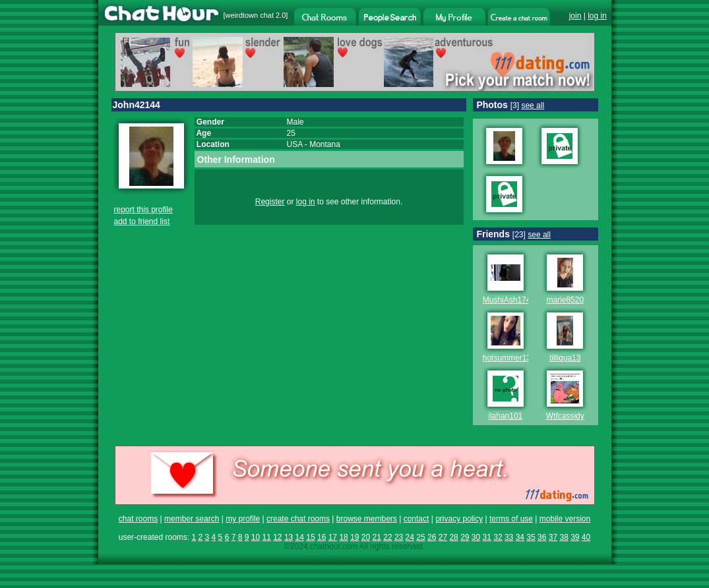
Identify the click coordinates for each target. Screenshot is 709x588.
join (575, 16)
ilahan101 (505, 416)
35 (531, 537)
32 (498, 537)
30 (476, 537)
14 (300, 537)
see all (533, 105)
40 (586, 537)
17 (333, 537)
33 (509, 537)
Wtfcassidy (565, 416)
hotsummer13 (507, 358)
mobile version (565, 519)
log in (597, 16)
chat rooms (138, 519)
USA (295, 144)
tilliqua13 (565, 358)
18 (343, 537)
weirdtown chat (250, 15)
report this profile (143, 210)
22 (387, 537)
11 (266, 537)
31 (487, 537)
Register (270, 202)
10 (256, 537)
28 (453, 537)
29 (465, 537)
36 (542, 537)
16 (322, 537)
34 (520, 537)
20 (366, 537)
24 (410, 537)
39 (575, 537)
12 (277, 537)
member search (192, 519)
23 (399, 537)
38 (564, 537)
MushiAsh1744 (509, 300)
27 (443, 537)
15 (310, 537)
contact (416, 519)
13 (289, 537)
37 (553, 537)
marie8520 (565, 300)
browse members (367, 519)
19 (354, 537)
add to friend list (142, 221)
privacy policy (459, 519)
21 (377, 537)
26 (432, 537)
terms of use (511, 519)
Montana (325, 144)
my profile (243, 519)
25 (420, 537)
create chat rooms (298, 519)
